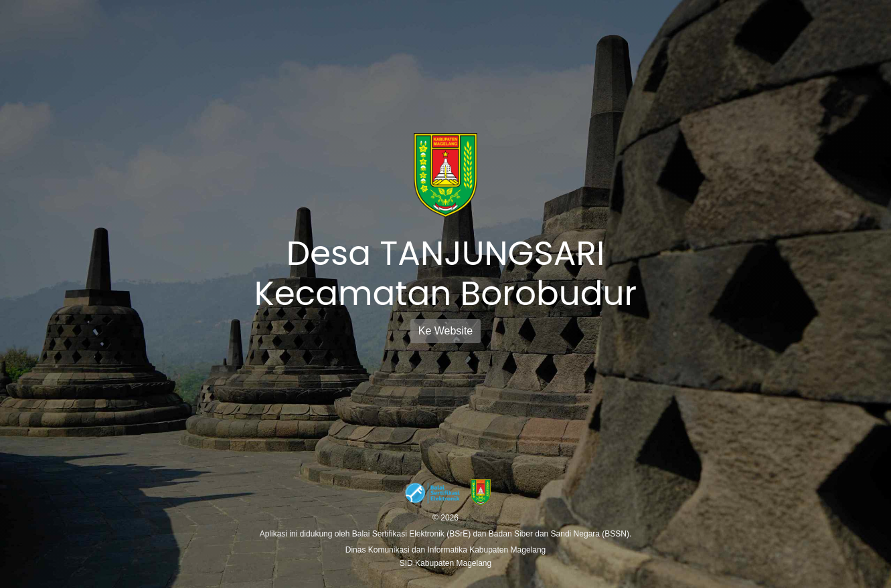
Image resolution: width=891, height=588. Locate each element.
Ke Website (446, 331)
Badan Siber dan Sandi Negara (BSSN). (560, 534)
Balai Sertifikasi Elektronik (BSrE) (413, 534)
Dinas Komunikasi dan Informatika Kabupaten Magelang (446, 550)
